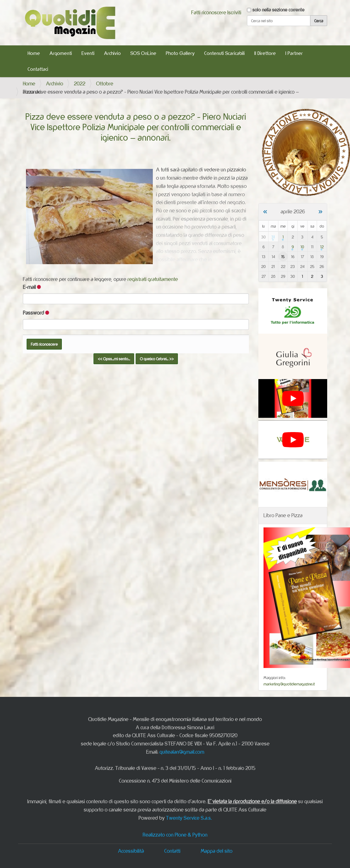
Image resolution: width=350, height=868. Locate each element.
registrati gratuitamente (153, 279)
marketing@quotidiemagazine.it (289, 684)
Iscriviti (234, 12)
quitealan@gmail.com (182, 752)
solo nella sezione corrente (278, 10)
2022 (80, 83)
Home (34, 53)
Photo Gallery (180, 53)
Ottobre (105, 83)
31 (273, 237)
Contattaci (38, 69)
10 (302, 247)
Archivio (112, 53)
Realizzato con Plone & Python (175, 835)
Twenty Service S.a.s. (189, 818)
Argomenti (61, 53)
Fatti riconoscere (209, 12)
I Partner (294, 53)
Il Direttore (265, 53)
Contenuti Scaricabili (224, 53)
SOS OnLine (143, 53)
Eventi (88, 53)
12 (322, 247)
